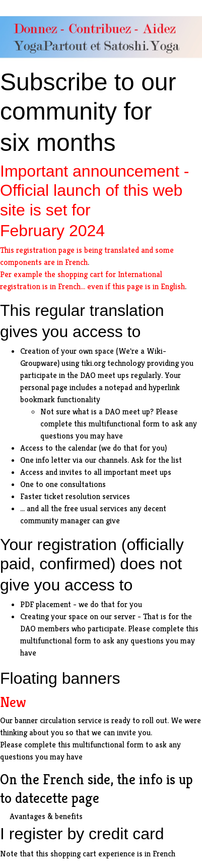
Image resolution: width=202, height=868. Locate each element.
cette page (70, 798)
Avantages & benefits (46, 816)
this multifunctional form (117, 424)
